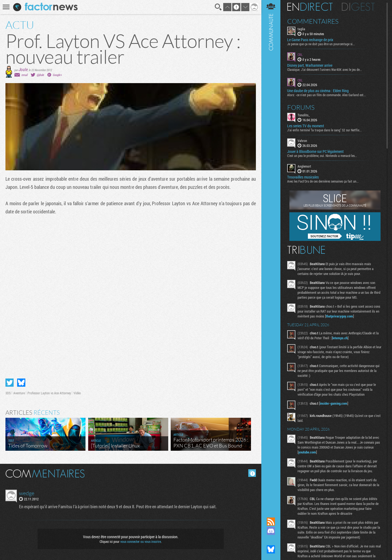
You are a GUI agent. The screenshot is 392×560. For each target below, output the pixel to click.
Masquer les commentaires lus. (252, 473)
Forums (301, 107)
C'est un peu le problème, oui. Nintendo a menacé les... (322, 156)
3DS (8, 393)
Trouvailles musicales (303, 177)
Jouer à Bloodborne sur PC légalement (315, 152)
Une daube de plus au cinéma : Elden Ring (318, 91)
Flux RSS (271, 522)
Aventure (19, 393)
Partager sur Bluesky (21, 383)
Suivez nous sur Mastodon (271, 540)
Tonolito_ (304, 115)
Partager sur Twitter (10, 383)
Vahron (302, 141)
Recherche (218, 7)
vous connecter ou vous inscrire (141, 541)
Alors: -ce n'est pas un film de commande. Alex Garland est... (327, 95)
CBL (300, 55)
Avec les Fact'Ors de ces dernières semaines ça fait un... (323, 181)
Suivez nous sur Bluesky (271, 549)
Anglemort (304, 166)
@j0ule (40, 75)
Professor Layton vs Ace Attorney (49, 393)
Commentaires (313, 21)
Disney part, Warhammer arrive (310, 65)
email (24, 75)
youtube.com (307, 452)
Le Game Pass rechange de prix (310, 40)
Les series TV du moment (306, 126)
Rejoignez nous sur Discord (271, 531)
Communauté (271, 253)
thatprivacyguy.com (339, 316)
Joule (23, 69)
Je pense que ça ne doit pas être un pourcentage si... (321, 44)
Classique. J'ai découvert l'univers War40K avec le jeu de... (325, 69)
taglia (301, 29)
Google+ (57, 75)
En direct (310, 7)
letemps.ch (340, 338)
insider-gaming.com (334, 403)
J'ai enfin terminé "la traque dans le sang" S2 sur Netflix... (324, 130)
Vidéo (77, 393)
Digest (358, 7)
